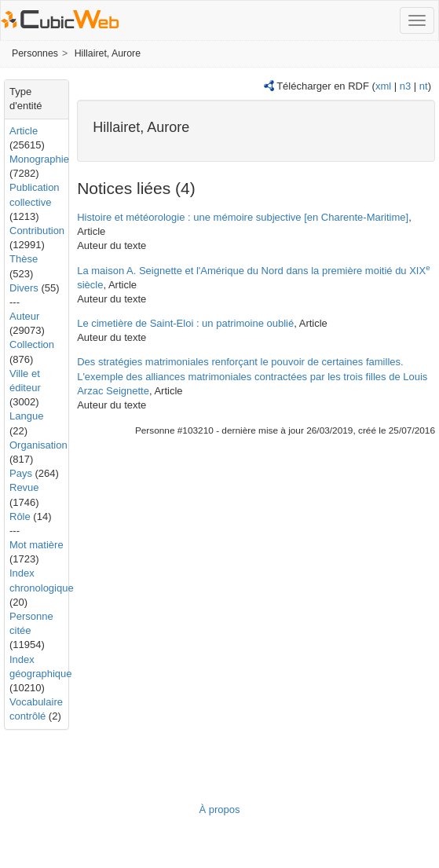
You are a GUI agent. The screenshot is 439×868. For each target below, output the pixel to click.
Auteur (24, 316)
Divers (24, 288)
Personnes (35, 53)
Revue (24, 487)
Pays (21, 473)
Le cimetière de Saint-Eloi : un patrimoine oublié (185, 323)
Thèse (24, 259)
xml (383, 86)
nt (424, 86)
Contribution (37, 231)
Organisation (38, 445)
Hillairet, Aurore (108, 53)
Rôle (20, 516)
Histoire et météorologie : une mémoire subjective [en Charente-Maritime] (243, 217)
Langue (26, 416)
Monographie (39, 159)
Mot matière (37, 545)
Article (24, 131)
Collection (32, 344)
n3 (405, 86)
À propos (219, 809)
